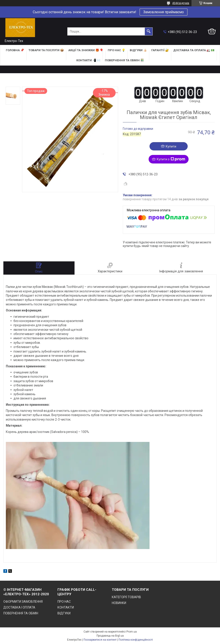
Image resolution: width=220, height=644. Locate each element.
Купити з (171, 159)
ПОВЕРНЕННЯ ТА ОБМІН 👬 (124, 60)
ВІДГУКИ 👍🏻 (138, 50)
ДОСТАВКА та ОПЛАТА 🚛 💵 (194, 50)
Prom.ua (132, 632)
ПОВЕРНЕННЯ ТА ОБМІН (21, 613)
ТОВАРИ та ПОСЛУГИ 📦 (46, 50)
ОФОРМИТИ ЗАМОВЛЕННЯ (23, 602)
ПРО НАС (64, 602)
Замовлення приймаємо (164, 12)
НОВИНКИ (119, 603)
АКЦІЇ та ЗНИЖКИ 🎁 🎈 (86, 50)
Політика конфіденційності (136, 640)
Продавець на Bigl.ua (110, 636)
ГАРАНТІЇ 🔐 (160, 50)
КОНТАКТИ (66, 607)
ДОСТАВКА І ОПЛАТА (19, 607)
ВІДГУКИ (64, 613)
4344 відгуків (181, 3)
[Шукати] (149, 31)
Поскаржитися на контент (100, 640)
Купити (171, 146)
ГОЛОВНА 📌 (15, 50)
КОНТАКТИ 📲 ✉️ (88, 60)
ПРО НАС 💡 (117, 50)
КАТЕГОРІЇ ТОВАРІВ (126, 597)
